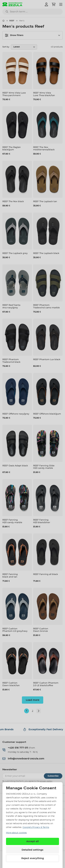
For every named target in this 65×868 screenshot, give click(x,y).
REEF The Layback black (46, 253)
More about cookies (16, 833)
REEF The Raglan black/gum (12, 148)
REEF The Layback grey (15, 253)
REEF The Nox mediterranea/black (44, 148)
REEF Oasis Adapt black (15, 466)
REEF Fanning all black (46, 574)
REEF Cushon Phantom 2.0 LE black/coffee (46, 684)
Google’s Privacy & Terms (36, 827)
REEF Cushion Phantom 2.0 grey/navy (15, 630)
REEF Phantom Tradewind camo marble (46, 306)
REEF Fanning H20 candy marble (12, 521)
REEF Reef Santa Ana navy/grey (11, 306)
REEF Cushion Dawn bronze (41, 630)
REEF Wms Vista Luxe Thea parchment (14, 94)
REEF (12, 21)
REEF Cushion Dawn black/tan (11, 684)
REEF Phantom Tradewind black (11, 361)
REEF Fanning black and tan (10, 575)
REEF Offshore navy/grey (16, 414)
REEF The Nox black (13, 201)
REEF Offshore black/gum (47, 414)
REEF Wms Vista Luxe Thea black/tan (44, 94)
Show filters (14, 35)
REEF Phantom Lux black (47, 359)
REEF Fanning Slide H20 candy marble (44, 467)
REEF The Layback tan (45, 201)
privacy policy (46, 781)
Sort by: (6, 47)
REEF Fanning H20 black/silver (42, 521)
